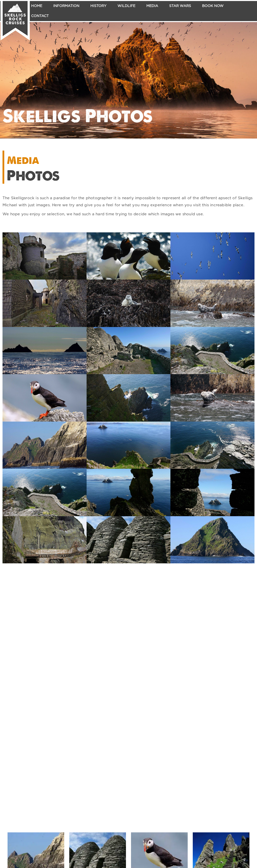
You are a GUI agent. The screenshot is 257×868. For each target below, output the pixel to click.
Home (37, 6)
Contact (40, 16)
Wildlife (126, 6)
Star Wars (180, 6)
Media (152, 6)
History (98, 6)
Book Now (213, 6)
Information (66, 6)
